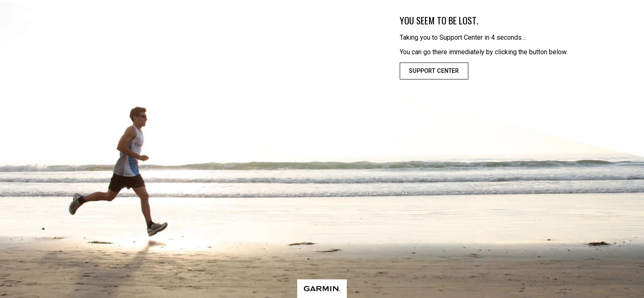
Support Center (434, 71)
